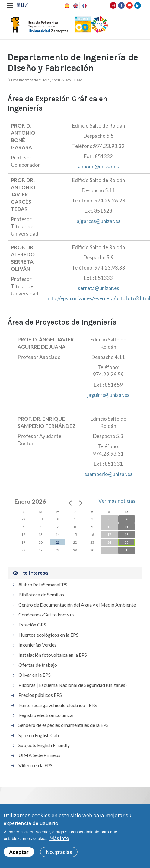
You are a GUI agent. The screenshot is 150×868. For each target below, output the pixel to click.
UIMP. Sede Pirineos (39, 755)
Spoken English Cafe (39, 735)
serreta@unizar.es (99, 288)
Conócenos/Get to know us (46, 615)
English (75, 6)
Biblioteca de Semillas (41, 595)
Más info (59, 839)
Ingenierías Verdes (37, 645)
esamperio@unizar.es (108, 474)
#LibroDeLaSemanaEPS (43, 585)
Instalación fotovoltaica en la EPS (53, 655)
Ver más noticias (117, 501)
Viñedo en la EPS (35, 765)
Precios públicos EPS (40, 695)
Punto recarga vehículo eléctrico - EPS (58, 705)
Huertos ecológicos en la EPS (48, 635)
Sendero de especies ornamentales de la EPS (64, 725)
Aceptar (19, 853)
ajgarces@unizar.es (99, 221)
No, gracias (59, 853)
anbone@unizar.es (98, 167)
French (84, 6)
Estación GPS (32, 625)
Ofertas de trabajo (38, 665)
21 (58, 542)
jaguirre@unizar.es (108, 395)
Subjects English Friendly (44, 745)
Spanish (66, 6)
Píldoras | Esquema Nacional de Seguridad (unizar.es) (73, 685)
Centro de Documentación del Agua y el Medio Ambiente (77, 605)
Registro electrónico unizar (46, 715)
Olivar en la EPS (35, 675)
